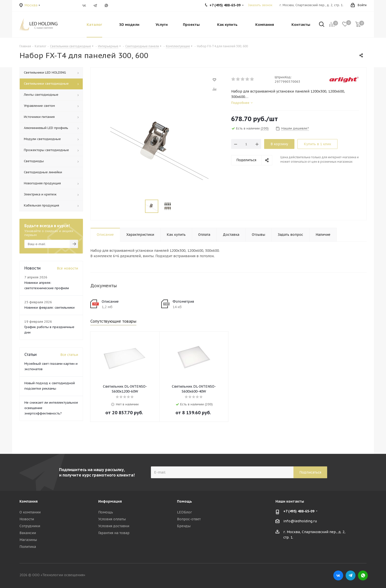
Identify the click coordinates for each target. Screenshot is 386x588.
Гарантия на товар (114, 533)
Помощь (106, 512)
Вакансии (28, 533)
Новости (27, 519)
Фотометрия (183, 302)
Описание (110, 302)
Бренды (184, 526)
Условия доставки (114, 526)
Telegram (95, 5)
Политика (28, 547)
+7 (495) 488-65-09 (299, 511)
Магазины (28, 540)
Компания (29, 501)
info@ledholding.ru (300, 521)
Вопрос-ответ (189, 519)
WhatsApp (106, 5)
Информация (110, 501)
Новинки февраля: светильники (49, 308)
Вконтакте (84, 5)
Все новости (67, 268)
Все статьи (69, 355)
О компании (30, 512)
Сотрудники (30, 526)
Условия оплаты (112, 519)
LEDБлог (185, 512)
